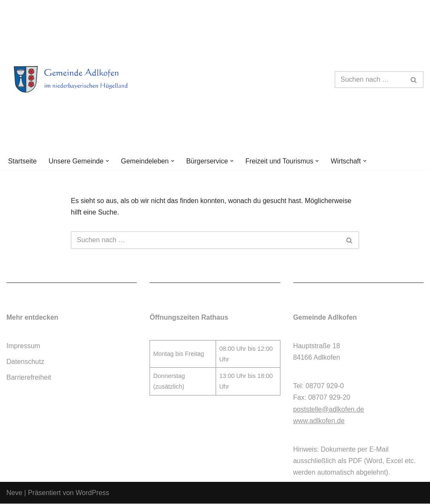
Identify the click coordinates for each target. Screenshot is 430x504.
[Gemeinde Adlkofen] (81, 80)
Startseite (23, 161)
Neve (14, 493)
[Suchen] (369, 80)
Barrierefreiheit (29, 378)
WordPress (92, 493)
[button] (108, 161)
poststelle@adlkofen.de (329, 410)
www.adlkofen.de (319, 421)
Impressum (23, 346)
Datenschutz (25, 362)
